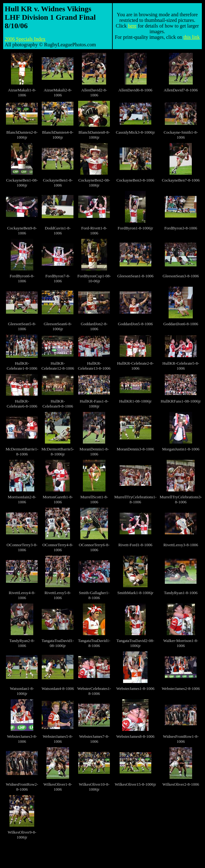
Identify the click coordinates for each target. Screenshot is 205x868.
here (132, 26)
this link (192, 37)
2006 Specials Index (25, 39)
